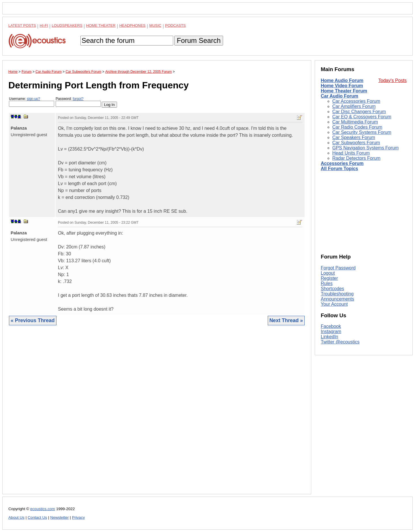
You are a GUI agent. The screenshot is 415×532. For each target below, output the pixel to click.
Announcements (337, 299)
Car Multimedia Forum (355, 122)
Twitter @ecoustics (340, 342)
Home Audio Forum (342, 80)
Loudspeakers (67, 25)
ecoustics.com (43, 509)
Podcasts (176, 25)
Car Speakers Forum (354, 137)
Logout (328, 273)
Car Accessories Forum (356, 101)
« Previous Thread (33, 320)
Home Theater (101, 25)
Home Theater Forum (344, 91)
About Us (16, 517)
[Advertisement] (157, 414)
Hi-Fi (44, 25)
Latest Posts (22, 25)
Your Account (334, 304)
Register (329, 278)
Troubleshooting (337, 294)
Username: (32, 102)
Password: (78, 102)
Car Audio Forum (339, 96)
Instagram (331, 331)
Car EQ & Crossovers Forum (362, 117)
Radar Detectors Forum (356, 158)
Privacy (79, 517)
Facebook (331, 326)
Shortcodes (332, 289)
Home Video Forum (342, 86)
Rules (327, 283)
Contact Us (37, 517)
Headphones (132, 25)
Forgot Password (338, 268)
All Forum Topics (339, 169)
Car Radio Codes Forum (357, 127)
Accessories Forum (342, 163)
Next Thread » (286, 320)
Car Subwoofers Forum (356, 143)
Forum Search (199, 40)
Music (155, 25)
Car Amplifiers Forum (354, 106)
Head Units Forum (351, 153)
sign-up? (33, 99)
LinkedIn (330, 337)
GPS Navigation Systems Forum (365, 148)
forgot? (78, 99)
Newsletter (59, 517)
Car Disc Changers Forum (359, 112)
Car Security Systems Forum (362, 132)
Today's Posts (393, 80)
